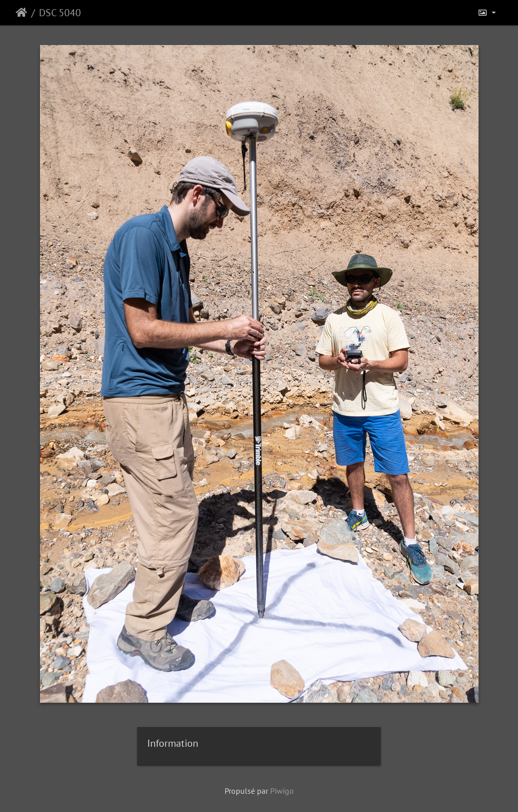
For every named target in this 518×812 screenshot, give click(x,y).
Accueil (21, 13)
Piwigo (282, 791)
